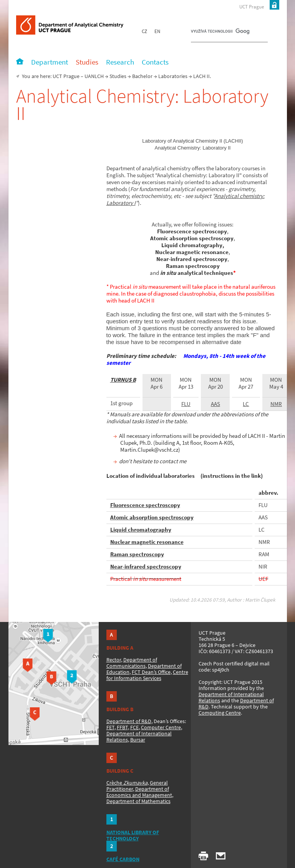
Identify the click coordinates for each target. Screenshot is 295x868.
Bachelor (142, 76)
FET (110, 727)
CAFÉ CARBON (123, 859)
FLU (186, 404)
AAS (215, 404)
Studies (118, 76)
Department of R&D (129, 721)
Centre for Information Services (147, 675)
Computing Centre (220, 713)
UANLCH (94, 76)
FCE (134, 727)
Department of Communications (132, 663)
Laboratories (173, 76)
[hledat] (220, 33)
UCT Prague (252, 7)
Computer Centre (161, 727)
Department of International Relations (231, 697)
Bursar (138, 740)
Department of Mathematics (138, 801)
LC (246, 404)
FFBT (122, 727)
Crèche (127, 783)
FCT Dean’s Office (151, 672)
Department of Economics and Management (139, 792)
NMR (276, 404)
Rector (114, 660)
